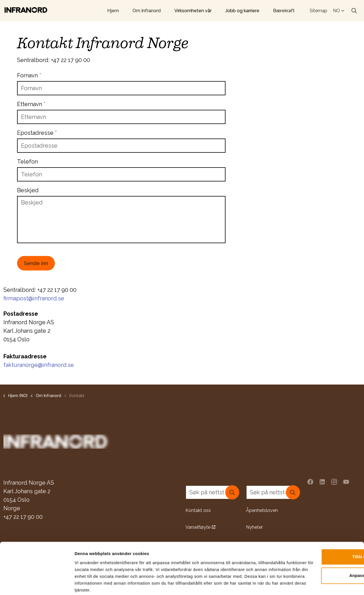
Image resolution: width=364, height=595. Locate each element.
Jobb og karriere (242, 11)
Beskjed (28, 190)
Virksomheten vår (193, 11)
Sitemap (318, 11)
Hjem (113, 11)
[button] (232, 492)
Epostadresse (37, 133)
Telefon (27, 162)
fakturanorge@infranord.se (39, 365)
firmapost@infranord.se (34, 298)
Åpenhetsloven (262, 510)
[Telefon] (121, 174)
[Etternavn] (121, 117)
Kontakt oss (198, 510)
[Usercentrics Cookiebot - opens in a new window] (37, 584)
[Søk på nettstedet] (212, 492)
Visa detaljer (87, 584)
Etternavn (31, 104)
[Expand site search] (354, 11)
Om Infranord (147, 11)
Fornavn (29, 75)
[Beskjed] (121, 220)
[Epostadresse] (121, 146)
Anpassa (317, 547)
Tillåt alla (317, 528)
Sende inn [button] (36, 263)
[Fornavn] (121, 88)
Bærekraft (284, 11)
